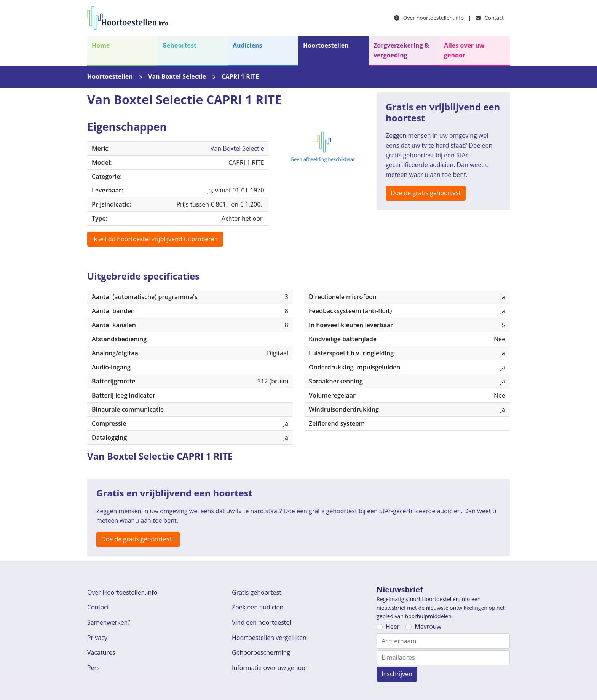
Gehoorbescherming (261, 652)
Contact (490, 18)
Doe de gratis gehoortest (426, 193)
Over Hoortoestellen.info (122, 592)
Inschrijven (397, 674)
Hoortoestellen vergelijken (269, 638)
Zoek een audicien (258, 607)
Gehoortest (179, 45)
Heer (393, 627)
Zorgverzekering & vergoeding (401, 50)
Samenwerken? (109, 622)
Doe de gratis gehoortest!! (138, 539)
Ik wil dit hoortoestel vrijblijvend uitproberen (155, 239)
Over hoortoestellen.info (429, 18)
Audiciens (247, 45)
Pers (93, 668)
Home (101, 45)
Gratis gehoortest (257, 592)
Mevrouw (428, 627)
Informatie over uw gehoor (270, 668)
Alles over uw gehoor (464, 50)
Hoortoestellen (326, 45)
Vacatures (101, 652)
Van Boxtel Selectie (177, 76)
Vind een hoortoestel (262, 622)
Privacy (97, 638)
